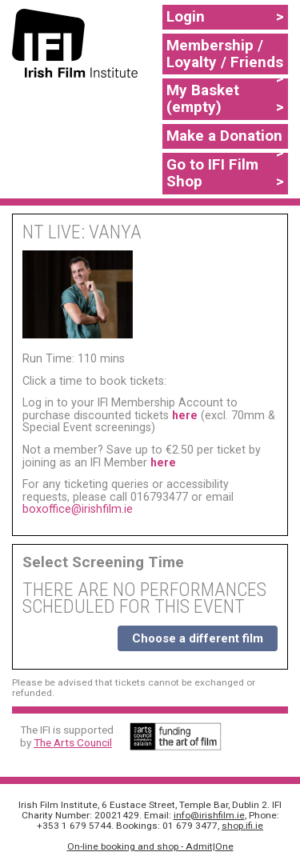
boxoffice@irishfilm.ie (78, 509)
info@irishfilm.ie (209, 815)
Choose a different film (198, 638)
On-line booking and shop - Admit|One (150, 846)
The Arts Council (73, 742)
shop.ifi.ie (242, 826)
